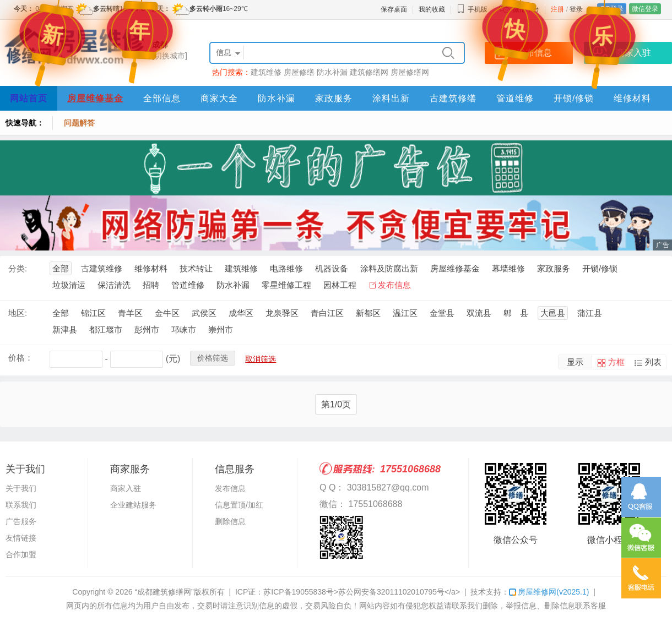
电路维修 (286, 268)
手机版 (472, 9)
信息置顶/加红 (239, 505)
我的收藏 (432, 9)
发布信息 (394, 285)
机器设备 (332, 268)
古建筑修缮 (453, 98)
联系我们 (21, 505)
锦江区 (93, 313)
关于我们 (21, 488)
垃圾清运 (69, 285)
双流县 (479, 313)
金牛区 (167, 313)
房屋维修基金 (95, 98)
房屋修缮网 (410, 72)
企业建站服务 (133, 505)
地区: (18, 313)
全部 (61, 268)
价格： (21, 358)
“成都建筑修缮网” (164, 592)
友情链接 (21, 538)
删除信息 (230, 521)
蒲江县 (590, 313)
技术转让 (196, 268)
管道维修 (515, 98)
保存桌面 (394, 9)
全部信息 (162, 98)
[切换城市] (170, 56)
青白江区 (327, 313)
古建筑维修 (102, 268)
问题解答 (79, 123)
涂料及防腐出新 (389, 268)
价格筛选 (213, 358)
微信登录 (645, 9)
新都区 (368, 313)
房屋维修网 (549, 592)
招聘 (151, 285)
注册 (557, 9)
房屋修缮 (299, 72)
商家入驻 (126, 488)
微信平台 (526, 9)
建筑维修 (266, 72)
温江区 (405, 313)
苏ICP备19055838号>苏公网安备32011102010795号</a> (362, 592)
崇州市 (221, 329)
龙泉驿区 (282, 313)
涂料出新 (391, 98)
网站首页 (29, 98)
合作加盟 (21, 554)
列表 (653, 362)
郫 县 (516, 313)
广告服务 (21, 521)
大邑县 (553, 313)
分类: (18, 268)
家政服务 (334, 98)
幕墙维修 (508, 268)
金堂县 (442, 313)
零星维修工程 (286, 285)
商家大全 (219, 98)
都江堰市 (106, 329)
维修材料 (632, 98)
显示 (575, 362)
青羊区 (130, 313)
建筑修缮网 (369, 72)
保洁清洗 (114, 285)
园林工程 (340, 285)
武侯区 (204, 313)
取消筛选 (261, 359)
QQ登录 (612, 9)
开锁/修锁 (574, 98)
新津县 (65, 329)
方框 (616, 362)
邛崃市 (184, 329)
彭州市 (147, 329)
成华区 (241, 313)
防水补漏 (332, 72)
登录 (576, 9)
